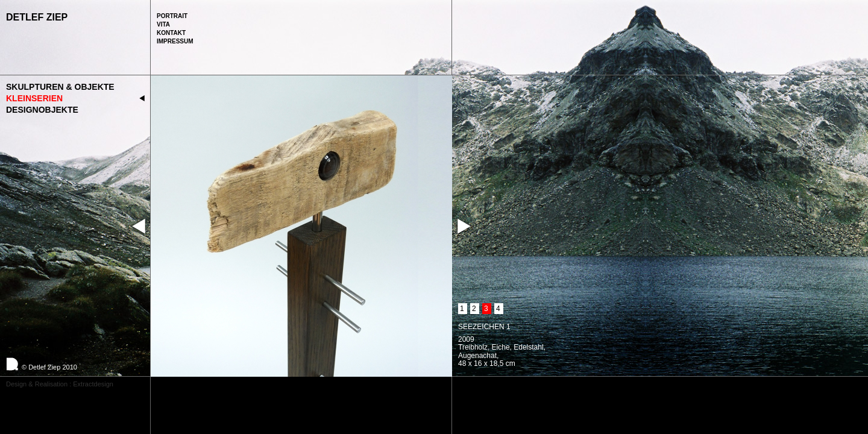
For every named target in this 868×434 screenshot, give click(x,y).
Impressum (175, 41)
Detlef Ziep (37, 17)
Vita (163, 24)
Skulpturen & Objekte (60, 87)
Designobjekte (42, 110)
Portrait (172, 16)
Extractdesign (93, 384)
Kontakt (171, 33)
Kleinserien (34, 98)
